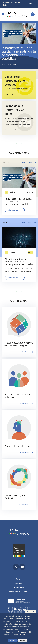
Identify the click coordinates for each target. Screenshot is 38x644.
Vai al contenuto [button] (9, 64)
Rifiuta (22, 641)
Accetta (13, 641)
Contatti (19, 579)
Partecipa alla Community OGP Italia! (16, 110)
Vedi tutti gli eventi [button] (28, 222)
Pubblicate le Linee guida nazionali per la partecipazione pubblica (19, 53)
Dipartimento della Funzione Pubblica (11, 4)
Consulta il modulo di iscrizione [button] (16, 130)
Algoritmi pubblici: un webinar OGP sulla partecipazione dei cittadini (19, 262)
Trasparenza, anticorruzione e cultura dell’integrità (19, 344)
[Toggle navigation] (3, 14)
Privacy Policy (19, 588)
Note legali (19, 583)
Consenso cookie (31, 612)
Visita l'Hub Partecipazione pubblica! (15, 81)
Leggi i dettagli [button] (11, 94)
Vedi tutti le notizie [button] (28, 162)
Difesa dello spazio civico (18, 446)
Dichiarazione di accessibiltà (19, 592)
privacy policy (23, 629)
